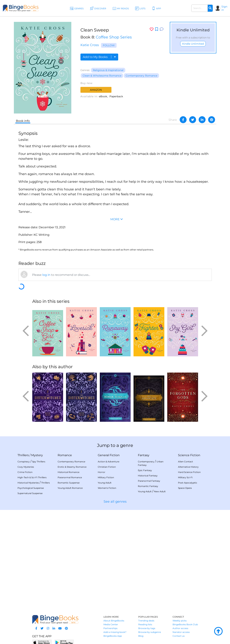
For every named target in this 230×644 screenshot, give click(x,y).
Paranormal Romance (70, 477)
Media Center (111, 624)
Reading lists (145, 624)
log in (46, 275)
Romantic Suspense (69, 483)
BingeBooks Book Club (185, 624)
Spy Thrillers (39, 462)
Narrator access (181, 632)
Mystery (37, 455)
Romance (65, 455)
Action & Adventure (109, 462)
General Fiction (109, 455)
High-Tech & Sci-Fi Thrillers (32, 477)
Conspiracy (24, 462)
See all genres (115, 502)
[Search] (210, 8)
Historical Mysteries (28, 483)
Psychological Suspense (31, 488)
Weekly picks (180, 621)
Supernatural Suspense (30, 493)
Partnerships (110, 628)
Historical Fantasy (148, 476)
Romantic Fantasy (148, 486)
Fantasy (144, 455)
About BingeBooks (114, 621)
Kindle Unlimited (193, 44)
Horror (102, 472)
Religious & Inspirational (108, 70)
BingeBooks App (113, 636)
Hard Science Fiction (189, 472)
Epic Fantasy (145, 470)
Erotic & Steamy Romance (72, 467)
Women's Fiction (107, 488)
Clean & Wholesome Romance (102, 76)
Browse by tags (147, 628)
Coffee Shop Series (114, 37)
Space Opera (185, 488)
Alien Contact (185, 462)
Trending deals (146, 621)
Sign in (224, 8)
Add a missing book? (115, 632)
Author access (180, 628)
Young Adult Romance (70, 488)
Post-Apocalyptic (188, 483)
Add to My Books (99, 57)
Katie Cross (90, 45)
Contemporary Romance (141, 76)
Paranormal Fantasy (149, 481)
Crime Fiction (25, 472)
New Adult (160, 491)
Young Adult (105, 483)
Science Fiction (189, 455)
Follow (109, 45)
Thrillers (23, 455)
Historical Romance (68, 472)
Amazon (96, 90)
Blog (141, 636)
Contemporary (146, 462)
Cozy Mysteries (26, 467)
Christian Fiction (107, 467)
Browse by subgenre (150, 632)
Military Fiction (106, 477)
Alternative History (188, 467)
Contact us (179, 636)
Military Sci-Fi (185, 477)
